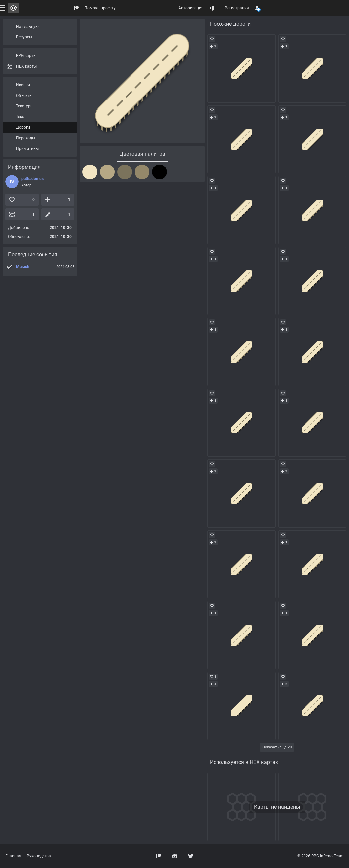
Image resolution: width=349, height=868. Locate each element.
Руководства (39, 856)
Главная (13, 856)
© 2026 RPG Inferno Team (320, 856)
